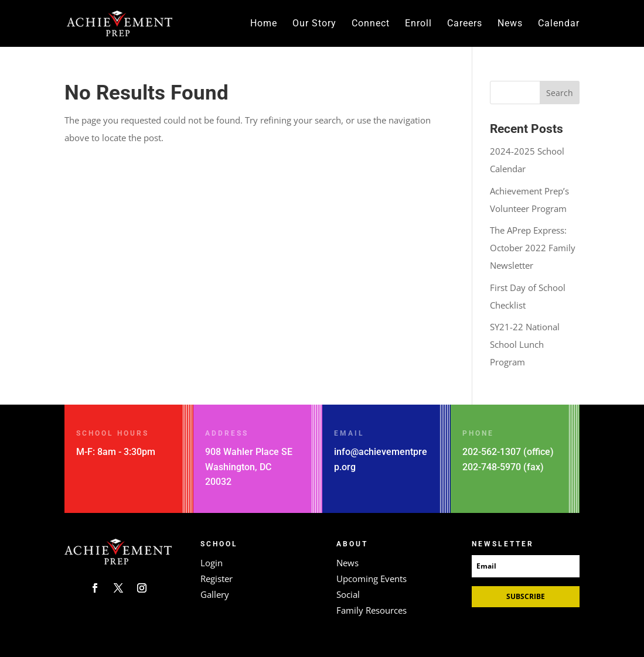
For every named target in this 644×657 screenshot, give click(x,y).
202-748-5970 (492, 467)
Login (212, 563)
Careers (465, 24)
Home (264, 24)
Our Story (314, 24)
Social (348, 594)
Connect (371, 24)
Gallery (215, 594)
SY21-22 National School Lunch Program (525, 344)
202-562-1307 (492, 452)
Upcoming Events (372, 579)
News (510, 24)
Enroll (418, 24)
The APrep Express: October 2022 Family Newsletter (533, 248)
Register (217, 579)
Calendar (559, 24)
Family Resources (372, 610)
